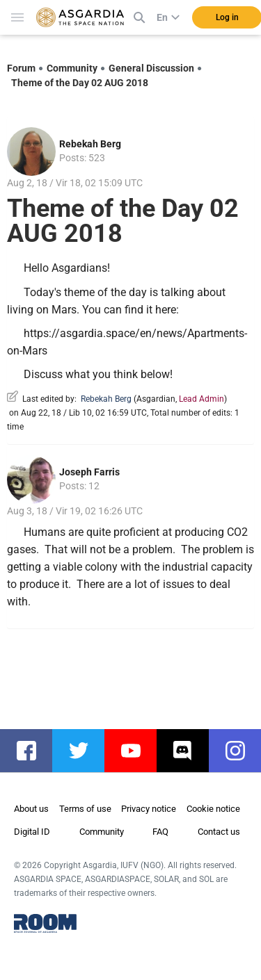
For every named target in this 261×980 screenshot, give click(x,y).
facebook (33, 751)
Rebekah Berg (90, 144)
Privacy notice (149, 809)
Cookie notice (213, 809)
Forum (21, 68)
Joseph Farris (89, 472)
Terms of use (85, 809)
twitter (85, 751)
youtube (137, 751)
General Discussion (151, 68)
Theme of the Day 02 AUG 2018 (80, 83)
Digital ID (32, 832)
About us (31, 809)
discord (190, 751)
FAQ (160, 832)
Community (72, 68)
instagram (242, 751)
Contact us (219, 832)
